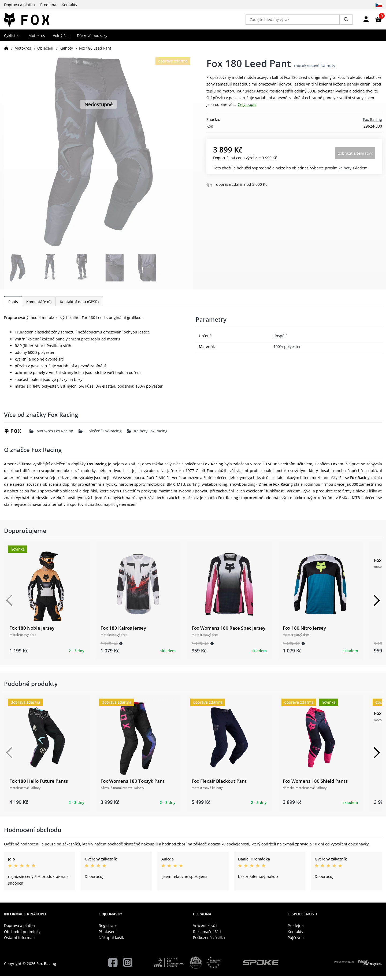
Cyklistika (12, 39)
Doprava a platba (19, 5)
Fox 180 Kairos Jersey (123, 632)
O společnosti (302, 918)
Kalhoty (66, 52)
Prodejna (48, 5)
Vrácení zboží (205, 929)
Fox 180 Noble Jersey (32, 632)
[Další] (377, 604)
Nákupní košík (111, 942)
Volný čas (61, 39)
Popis (13, 306)
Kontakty (69, 5)
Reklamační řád (207, 936)
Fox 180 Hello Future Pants (39, 785)
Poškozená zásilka (209, 942)
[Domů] (6, 52)
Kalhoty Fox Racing (147, 435)
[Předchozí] (9, 604)
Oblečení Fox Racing (100, 435)
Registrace (108, 929)
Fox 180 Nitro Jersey (304, 632)
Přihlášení (108, 936)
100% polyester (287, 350)
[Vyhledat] (346, 21)
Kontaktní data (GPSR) (79, 306)
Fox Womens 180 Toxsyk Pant (133, 785)
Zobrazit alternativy (355, 157)
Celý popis (247, 108)
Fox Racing (372, 123)
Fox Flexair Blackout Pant (219, 785)
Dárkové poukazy (92, 39)
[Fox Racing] (17, 435)
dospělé (281, 339)
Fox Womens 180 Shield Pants (315, 785)
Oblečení (45, 52)
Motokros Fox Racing (51, 435)
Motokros (37, 39)
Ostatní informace (20, 942)
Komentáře (39, 306)
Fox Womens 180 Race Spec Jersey (229, 632)
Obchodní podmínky (22, 936)
